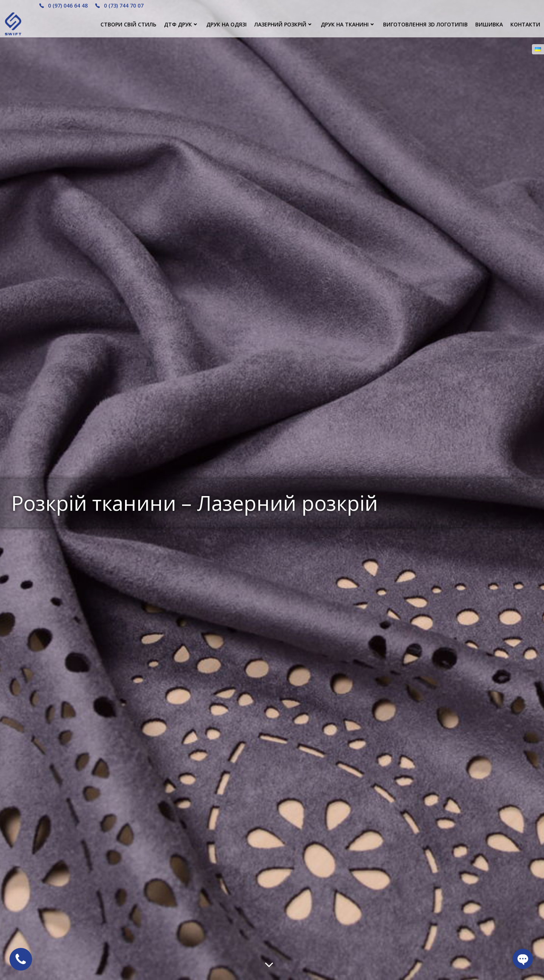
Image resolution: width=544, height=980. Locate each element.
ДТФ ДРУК (181, 24)
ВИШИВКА (489, 24)
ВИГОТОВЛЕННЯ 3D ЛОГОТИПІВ (425, 24)
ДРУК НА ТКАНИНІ (348, 24)
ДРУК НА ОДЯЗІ (226, 24)
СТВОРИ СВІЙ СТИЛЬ (128, 24)
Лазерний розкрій (284, 24)
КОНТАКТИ (525, 24)
